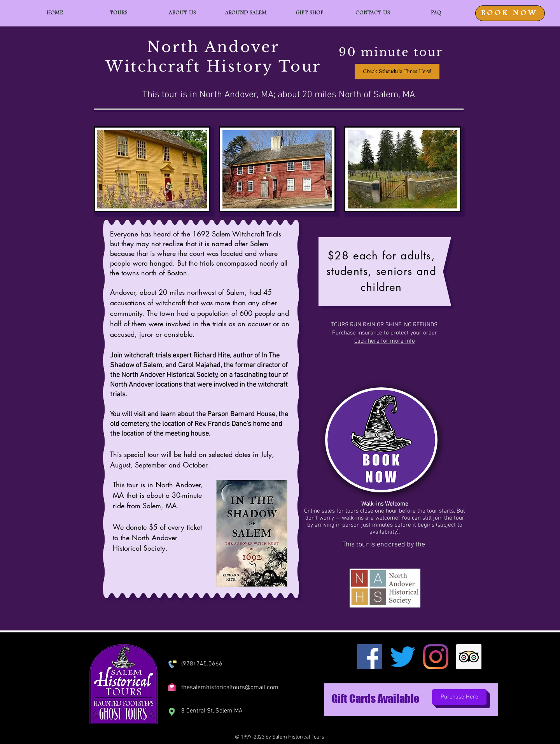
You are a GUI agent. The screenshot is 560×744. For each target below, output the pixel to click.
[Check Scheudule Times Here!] (397, 72)
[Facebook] (370, 657)
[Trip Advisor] (469, 657)
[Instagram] (436, 657)
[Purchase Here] (459, 697)
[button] (119, 13)
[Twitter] (403, 657)
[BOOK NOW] (510, 13)
